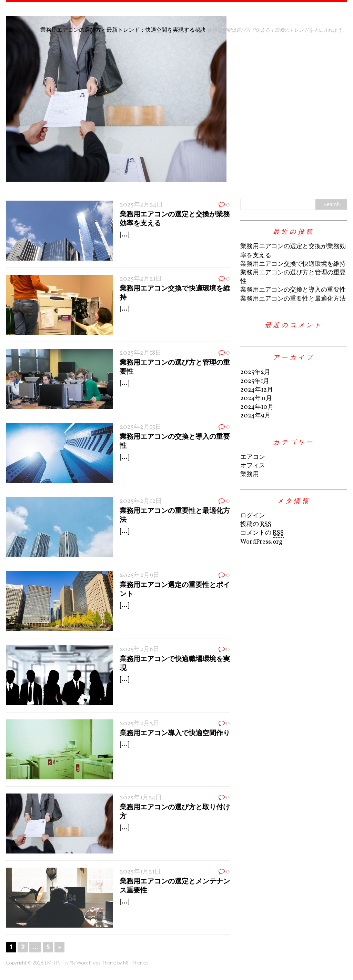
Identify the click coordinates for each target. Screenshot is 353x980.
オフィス (253, 466)
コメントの (262, 533)
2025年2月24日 (141, 205)
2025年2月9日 (139, 575)
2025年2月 (255, 372)
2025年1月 (255, 381)
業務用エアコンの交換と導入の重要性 (293, 290)
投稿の (256, 525)
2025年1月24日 (141, 798)
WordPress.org (261, 542)
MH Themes (136, 963)
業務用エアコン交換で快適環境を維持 (293, 264)
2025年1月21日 (140, 872)
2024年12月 (257, 390)
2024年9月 (255, 416)
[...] (124, 235)
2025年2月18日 (140, 353)
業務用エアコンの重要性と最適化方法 (293, 299)
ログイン (253, 516)
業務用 (250, 474)
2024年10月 (257, 407)
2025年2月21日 (141, 279)
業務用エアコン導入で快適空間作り (175, 733)
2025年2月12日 (141, 501)
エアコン (253, 457)
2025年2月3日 (139, 724)
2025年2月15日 (140, 427)
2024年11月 (256, 399)
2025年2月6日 (139, 650)
